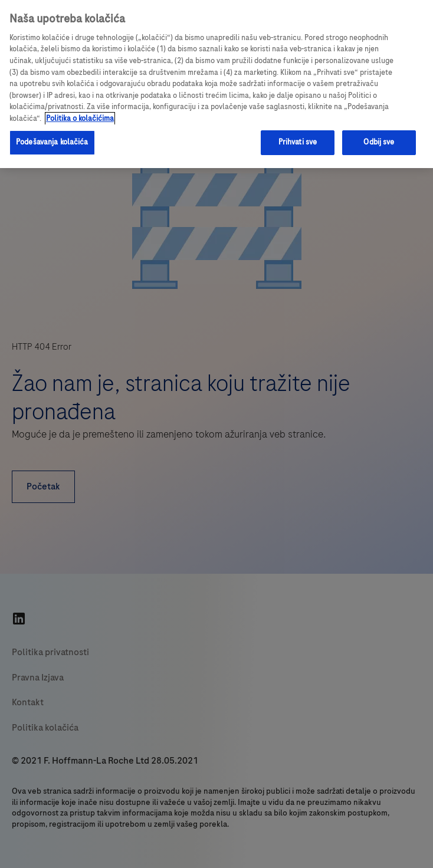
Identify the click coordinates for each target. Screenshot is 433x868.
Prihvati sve (298, 142)
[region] (216, 84)
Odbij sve (379, 142)
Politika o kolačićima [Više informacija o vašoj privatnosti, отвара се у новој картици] (80, 119)
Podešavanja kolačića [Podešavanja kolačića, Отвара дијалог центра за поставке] (52, 142)
